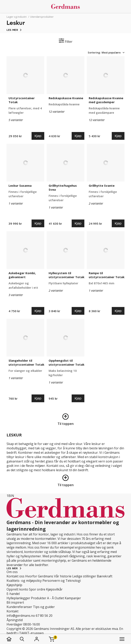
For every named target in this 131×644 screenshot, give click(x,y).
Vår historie (63, 576)
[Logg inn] (37, 639)
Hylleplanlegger (18, 598)
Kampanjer (73, 598)
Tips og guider (44, 607)
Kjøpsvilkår (54, 589)
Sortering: (94, 52)
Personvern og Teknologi (62, 581)
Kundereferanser (19, 607)
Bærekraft (105, 576)
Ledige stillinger (84, 576)
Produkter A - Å (42, 598)
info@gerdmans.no (21, 616)
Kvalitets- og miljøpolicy (24, 581)
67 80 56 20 (44, 616)
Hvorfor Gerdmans (39, 576)
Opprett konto (17, 589)
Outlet (59, 598)
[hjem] (13, 639)
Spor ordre (37, 589)
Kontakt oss (15, 576)
